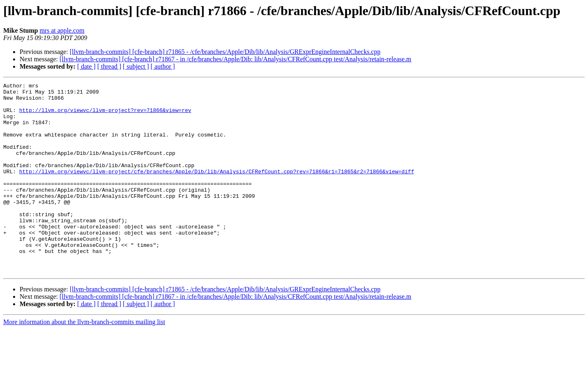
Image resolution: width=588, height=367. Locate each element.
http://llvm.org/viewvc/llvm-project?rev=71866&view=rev (105, 116)
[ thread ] (109, 66)
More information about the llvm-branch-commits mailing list (84, 360)
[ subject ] (136, 66)
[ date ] (86, 66)
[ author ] (163, 66)
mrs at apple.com (62, 30)
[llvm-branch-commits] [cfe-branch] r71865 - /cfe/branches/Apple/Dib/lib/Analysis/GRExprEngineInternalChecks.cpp (225, 52)
